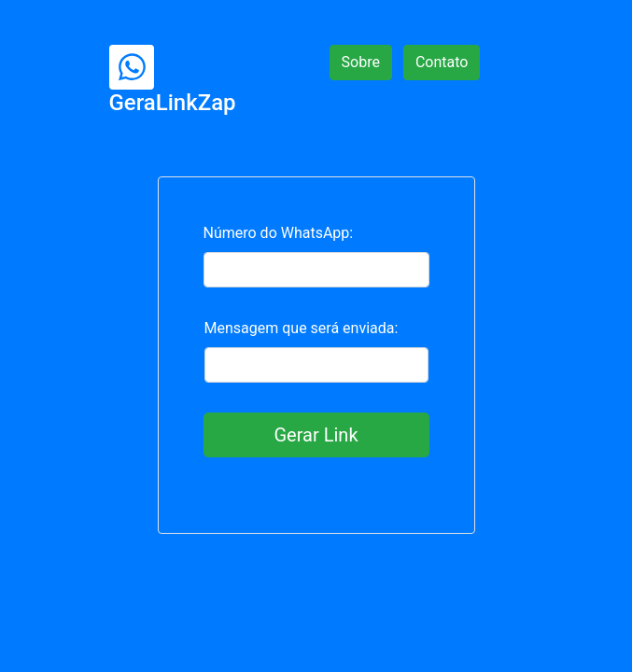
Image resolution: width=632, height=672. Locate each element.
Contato (442, 62)
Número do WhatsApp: (279, 233)
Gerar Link (316, 435)
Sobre (361, 62)
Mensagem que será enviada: (302, 328)
